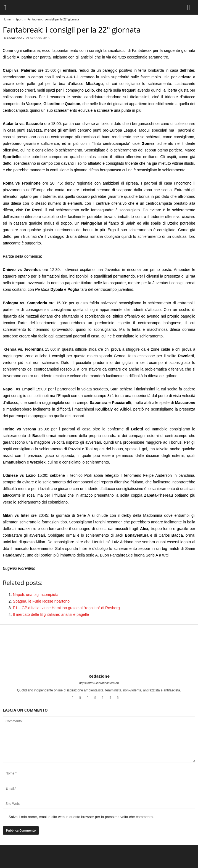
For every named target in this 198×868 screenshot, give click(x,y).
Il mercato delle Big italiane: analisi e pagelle (51, 614)
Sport (19, 19)
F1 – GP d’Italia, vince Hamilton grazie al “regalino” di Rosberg (66, 608)
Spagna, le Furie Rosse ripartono (41, 601)
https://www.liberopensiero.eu (99, 683)
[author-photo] (99, 657)
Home (7, 19)
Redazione (14, 38)
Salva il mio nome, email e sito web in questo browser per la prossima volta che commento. (81, 817)
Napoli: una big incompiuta (36, 595)
